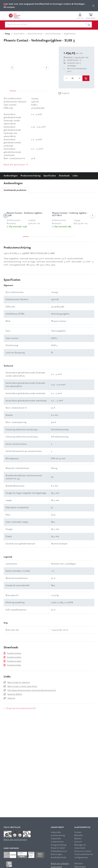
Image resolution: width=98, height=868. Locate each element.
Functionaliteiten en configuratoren (84, 856)
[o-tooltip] (73, 78)
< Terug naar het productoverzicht (20, 708)
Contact (78, 832)
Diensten (79, 864)
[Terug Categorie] (7, 34)
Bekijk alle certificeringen (15, 840)
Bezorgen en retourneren (80, 847)
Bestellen (79, 835)
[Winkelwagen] (91, 16)
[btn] (93, 6)
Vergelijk (65, 93)
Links (75, 176)
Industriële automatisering (58, 834)
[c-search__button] (89, 25)
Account (78, 842)
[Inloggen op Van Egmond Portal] (80, 16)
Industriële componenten (57, 840)
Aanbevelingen (11, 176)
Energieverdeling (59, 845)
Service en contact (83, 851)
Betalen (78, 839)
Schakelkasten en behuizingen (59, 853)
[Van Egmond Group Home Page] (14, 16)
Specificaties (50, 176)
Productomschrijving (31, 176)
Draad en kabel (58, 848)
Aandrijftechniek (58, 858)
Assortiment (57, 827)
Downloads (64, 176)
